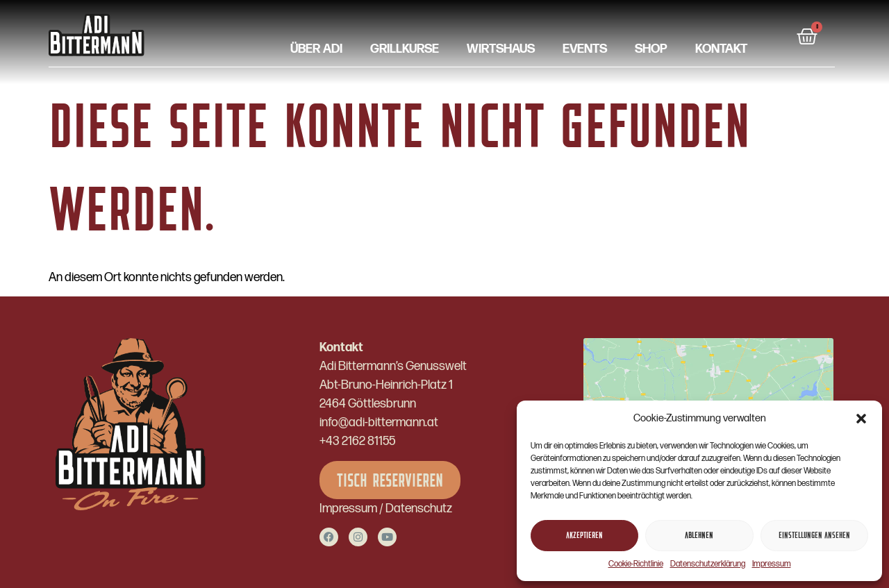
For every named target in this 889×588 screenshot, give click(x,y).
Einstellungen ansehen (814, 536)
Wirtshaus (501, 49)
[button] (861, 419)
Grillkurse (405, 49)
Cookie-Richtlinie (636, 564)
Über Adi (316, 49)
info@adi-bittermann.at (379, 422)
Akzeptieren (584, 536)
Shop (651, 49)
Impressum (772, 564)
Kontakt (721, 49)
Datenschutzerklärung (708, 564)
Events (585, 49)
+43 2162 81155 (357, 441)
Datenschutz (419, 509)
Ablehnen (699, 536)
